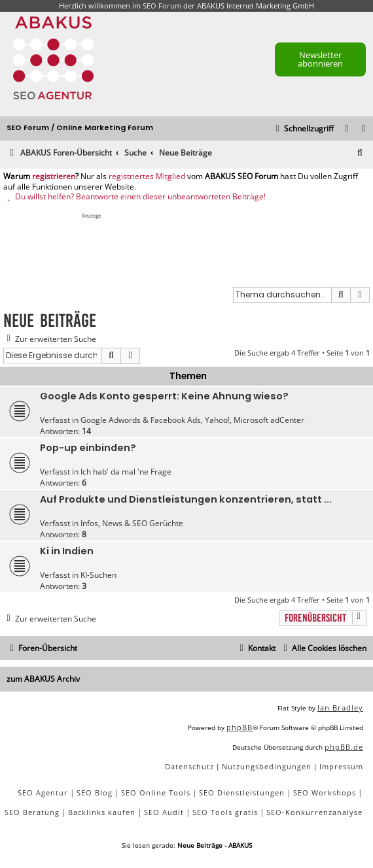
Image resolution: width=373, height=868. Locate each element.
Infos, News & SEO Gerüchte (132, 523)
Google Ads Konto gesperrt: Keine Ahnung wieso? (164, 396)
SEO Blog (95, 793)
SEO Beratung (32, 812)
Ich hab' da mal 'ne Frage (126, 472)
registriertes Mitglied (147, 176)
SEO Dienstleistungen (242, 793)
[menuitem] (364, 129)
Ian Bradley (340, 708)
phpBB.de (344, 747)
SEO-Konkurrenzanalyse (314, 812)
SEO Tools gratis (225, 812)
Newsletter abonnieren (320, 59)
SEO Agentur (43, 793)
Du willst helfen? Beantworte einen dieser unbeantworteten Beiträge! (134, 197)
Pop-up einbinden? (88, 448)
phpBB (240, 727)
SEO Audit (164, 812)
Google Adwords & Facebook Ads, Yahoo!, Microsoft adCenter (192, 420)
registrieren (54, 176)
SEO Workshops (325, 793)
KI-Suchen (98, 575)
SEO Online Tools (156, 793)
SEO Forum (162, 6)
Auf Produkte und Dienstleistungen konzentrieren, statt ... (186, 499)
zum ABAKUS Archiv (43, 679)
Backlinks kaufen (102, 812)
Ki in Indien (67, 551)
